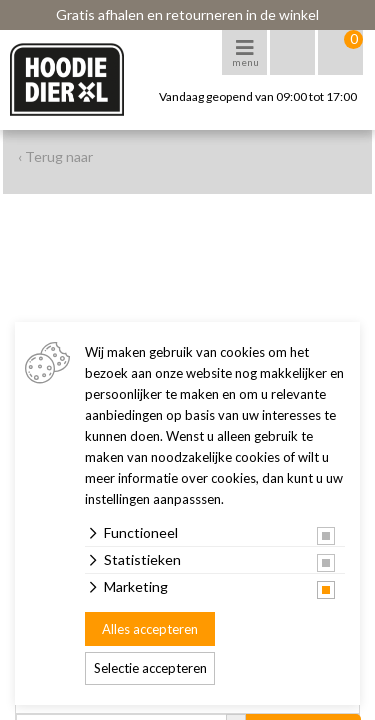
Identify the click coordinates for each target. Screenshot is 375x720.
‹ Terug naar (55, 156)
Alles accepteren (150, 629)
